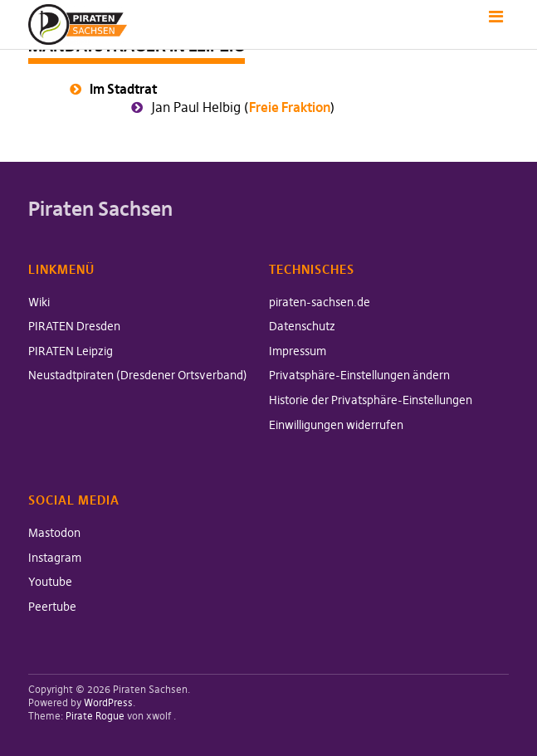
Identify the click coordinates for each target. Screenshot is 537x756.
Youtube (50, 582)
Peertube (52, 607)
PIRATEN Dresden (74, 326)
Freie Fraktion (290, 107)
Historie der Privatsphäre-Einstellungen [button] (371, 400)
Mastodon (54, 533)
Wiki (39, 302)
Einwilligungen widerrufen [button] (336, 425)
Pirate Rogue (95, 716)
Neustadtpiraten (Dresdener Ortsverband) (138, 375)
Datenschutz (302, 326)
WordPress (108, 702)
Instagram (55, 558)
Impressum (298, 351)
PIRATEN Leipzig (71, 351)
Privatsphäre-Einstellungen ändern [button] (359, 375)
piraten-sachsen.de (320, 302)
